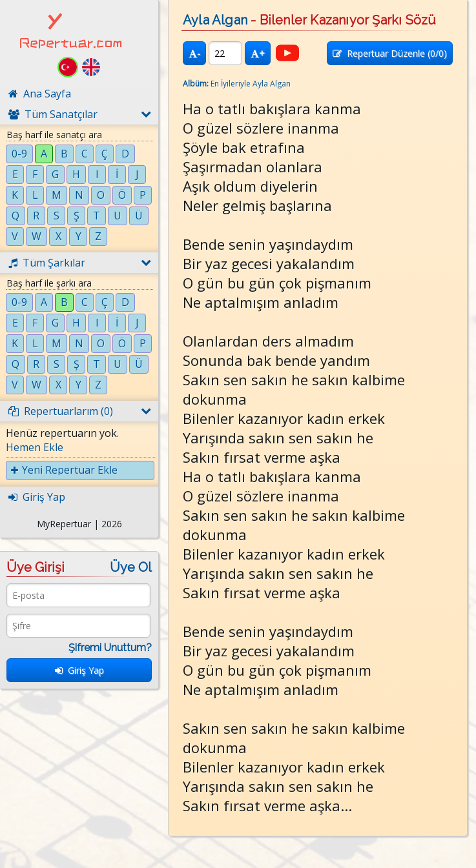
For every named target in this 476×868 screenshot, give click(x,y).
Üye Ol (131, 567)
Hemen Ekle (35, 447)
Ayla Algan (215, 20)
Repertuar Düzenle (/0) (390, 53)
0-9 (19, 154)
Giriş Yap (79, 670)
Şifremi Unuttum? (110, 648)
